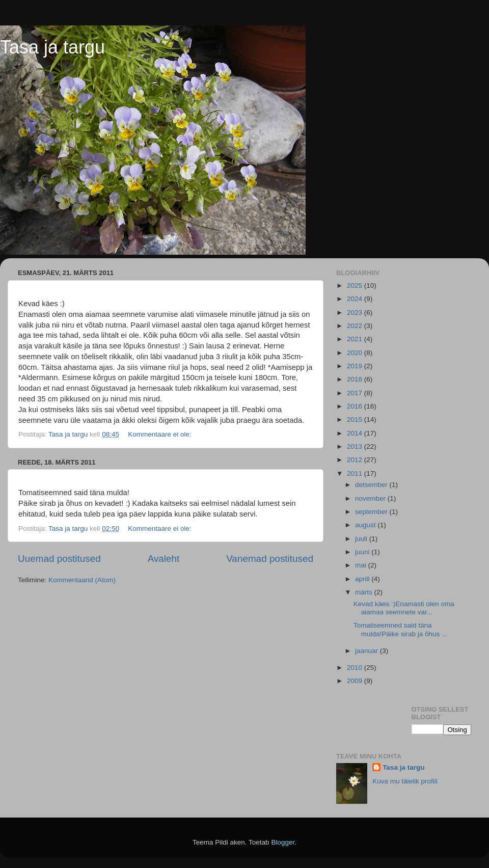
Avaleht (164, 559)
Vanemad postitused (270, 559)
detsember (372, 485)
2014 (356, 433)
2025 (356, 286)
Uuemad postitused (59, 559)
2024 (356, 299)
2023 (356, 313)
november (371, 498)
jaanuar (368, 651)
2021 (356, 339)
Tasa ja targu (52, 47)
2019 (356, 366)
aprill (363, 579)
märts (365, 592)
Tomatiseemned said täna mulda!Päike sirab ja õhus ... (401, 629)
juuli (362, 539)
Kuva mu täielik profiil (405, 781)
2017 (356, 393)
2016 (356, 406)
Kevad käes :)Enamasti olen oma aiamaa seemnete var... (404, 608)
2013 (356, 446)
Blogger (283, 842)
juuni (363, 552)
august (366, 525)
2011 (356, 473)
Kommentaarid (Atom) (82, 580)
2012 (356, 460)
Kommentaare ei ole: (160, 434)
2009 (356, 681)
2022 (356, 326)
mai (362, 565)
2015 (356, 419)
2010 (356, 668)
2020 (356, 353)
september (372, 512)
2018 (356, 379)
